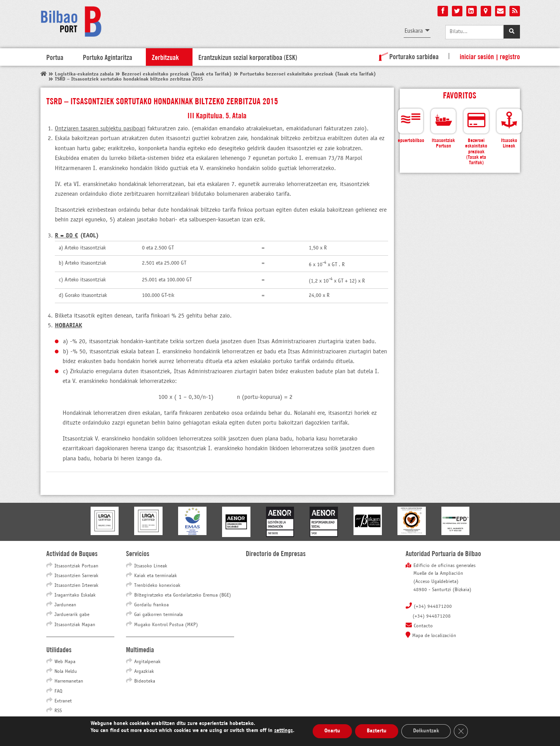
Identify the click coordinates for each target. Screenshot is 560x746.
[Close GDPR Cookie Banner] (461, 731)
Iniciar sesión (477, 56)
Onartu (332, 731)
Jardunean (65, 605)
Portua (55, 57)
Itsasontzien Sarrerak (76, 576)
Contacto (423, 626)
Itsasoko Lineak (151, 566)
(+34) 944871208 (432, 616)
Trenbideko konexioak (157, 586)
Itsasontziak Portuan (76, 566)
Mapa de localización (434, 636)
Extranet (63, 701)
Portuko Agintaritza (108, 57)
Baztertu (377, 731)
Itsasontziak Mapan (75, 625)
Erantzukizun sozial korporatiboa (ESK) (248, 57)
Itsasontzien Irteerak (76, 586)
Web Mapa (65, 662)
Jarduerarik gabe (72, 615)
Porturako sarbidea (407, 56)
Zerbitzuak (165, 57)
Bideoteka (145, 681)
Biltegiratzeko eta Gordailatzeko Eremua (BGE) (183, 595)
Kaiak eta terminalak (156, 576)
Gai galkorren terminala (158, 615)
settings (283, 731)
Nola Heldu (66, 672)
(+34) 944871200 (433, 607)
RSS (58, 711)
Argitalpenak (147, 662)
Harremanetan (69, 681)
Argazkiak (144, 672)
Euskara (414, 31)
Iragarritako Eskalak (75, 595)
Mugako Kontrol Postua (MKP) (166, 625)
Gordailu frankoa (151, 605)
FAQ (58, 692)
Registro (510, 56)
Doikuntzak (426, 731)
